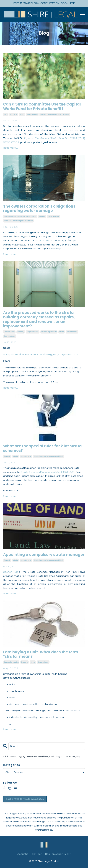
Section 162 (10, 572)
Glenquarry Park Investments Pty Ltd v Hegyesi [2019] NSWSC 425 (41, 354)
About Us (23, 854)
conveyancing (9, 332)
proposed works (33, 332)
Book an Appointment (58, 854)
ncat (6, 114)
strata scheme (32, 114)
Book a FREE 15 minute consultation (25, 799)
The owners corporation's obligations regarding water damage (39, 209)
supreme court (10, 336)
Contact (37, 854)
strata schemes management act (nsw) (55, 114)
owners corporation (11, 662)
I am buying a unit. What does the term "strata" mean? (41, 654)
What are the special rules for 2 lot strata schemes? (42, 448)
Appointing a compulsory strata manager (44, 555)
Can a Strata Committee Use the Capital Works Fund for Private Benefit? (42, 107)
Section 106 (42, 241)
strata (22, 114)
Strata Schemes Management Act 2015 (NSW (47, 472)
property (14, 114)
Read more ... (10, 148)
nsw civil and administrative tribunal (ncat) (20, 216)
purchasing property (49, 332)
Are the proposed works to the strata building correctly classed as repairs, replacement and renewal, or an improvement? (39, 319)
